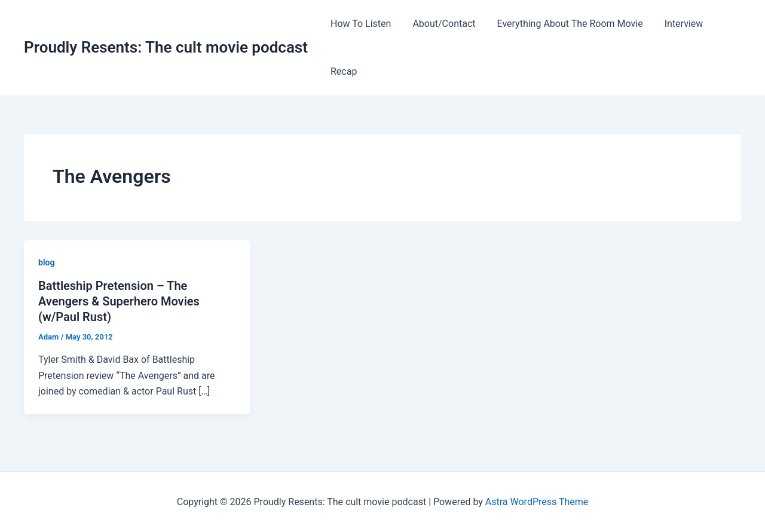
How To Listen (359, 24)
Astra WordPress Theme (537, 502)
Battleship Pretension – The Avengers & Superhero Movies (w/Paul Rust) (119, 301)
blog (46, 262)
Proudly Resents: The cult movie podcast (166, 47)
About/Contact (440, 24)
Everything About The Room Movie (564, 24)
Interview (676, 24)
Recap (342, 71)
